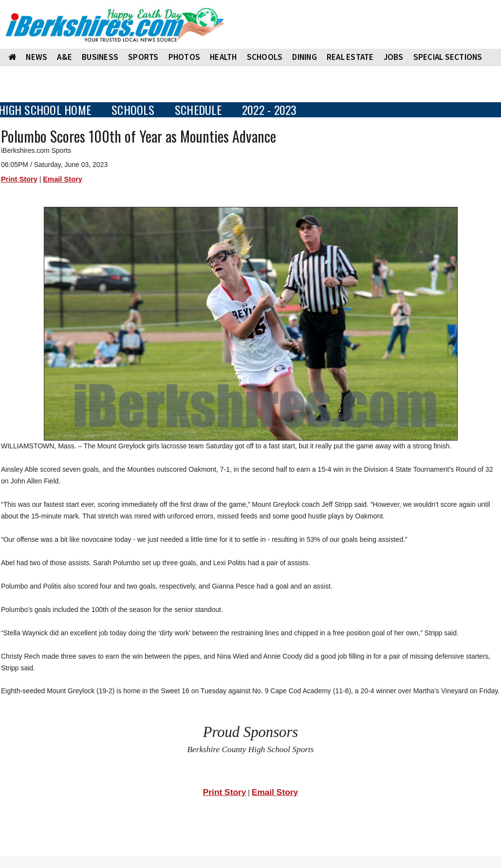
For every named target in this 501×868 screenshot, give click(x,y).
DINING (305, 57)
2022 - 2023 (269, 110)
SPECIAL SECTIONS (448, 57)
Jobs (394, 57)
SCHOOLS (265, 57)
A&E (65, 57)
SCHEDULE (198, 110)
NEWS (37, 57)
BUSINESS (100, 57)
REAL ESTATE (350, 57)
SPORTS (143, 57)
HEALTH (223, 57)
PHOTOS (185, 57)
